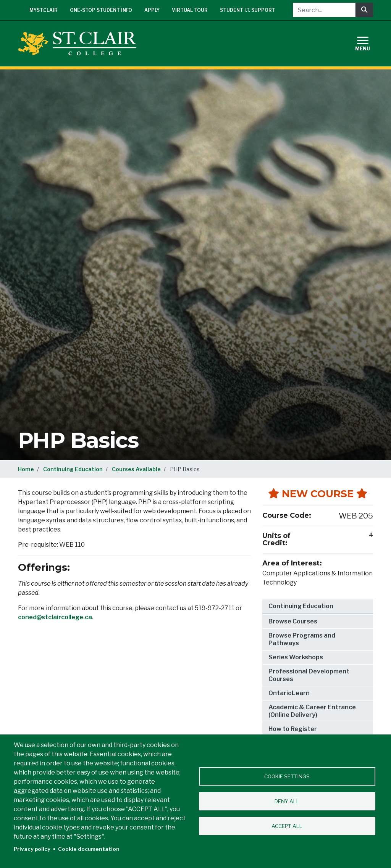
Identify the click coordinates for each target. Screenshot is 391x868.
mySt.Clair (44, 10)
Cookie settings (287, 776)
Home (26, 469)
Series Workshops (296, 657)
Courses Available (136, 469)
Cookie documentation (89, 849)
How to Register (293, 729)
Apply (152, 10)
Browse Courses (293, 621)
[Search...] (324, 10)
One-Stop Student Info (101, 10)
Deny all (287, 801)
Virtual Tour (190, 10)
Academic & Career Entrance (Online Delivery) (312, 711)
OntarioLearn (289, 693)
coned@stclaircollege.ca (55, 617)
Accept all (287, 826)
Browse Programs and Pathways (302, 639)
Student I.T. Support (248, 10)
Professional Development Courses (309, 675)
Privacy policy (32, 849)
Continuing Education (73, 469)
